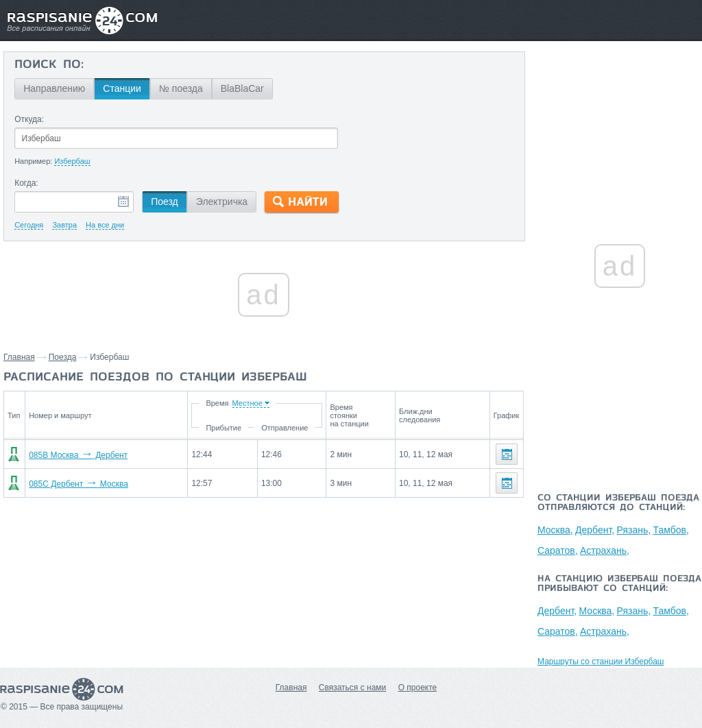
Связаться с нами (352, 688)
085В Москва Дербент (78, 455)
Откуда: (29, 119)
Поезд (165, 202)
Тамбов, (670, 530)
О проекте (418, 688)
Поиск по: (49, 65)
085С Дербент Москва (78, 484)
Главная (19, 357)
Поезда (63, 357)
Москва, (555, 530)
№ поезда (181, 88)
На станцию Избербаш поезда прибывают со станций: (619, 584)
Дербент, (595, 530)
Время (217, 403)
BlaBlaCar (242, 88)
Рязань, (634, 530)
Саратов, (558, 550)
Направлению (54, 88)
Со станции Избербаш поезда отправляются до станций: (618, 503)
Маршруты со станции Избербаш (601, 662)
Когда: (26, 183)
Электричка (222, 202)
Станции (122, 88)
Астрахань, (605, 550)
